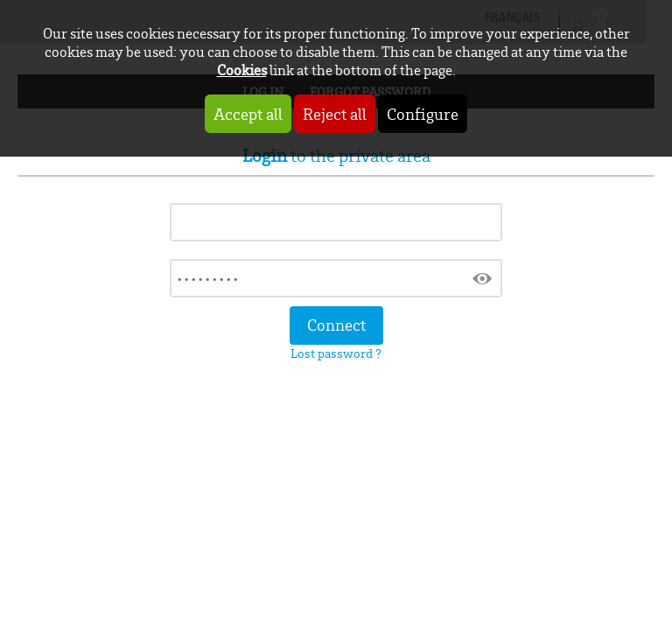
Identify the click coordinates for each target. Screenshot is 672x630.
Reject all (335, 114)
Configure (423, 114)
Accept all (248, 114)
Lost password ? (336, 353)
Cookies (242, 70)
